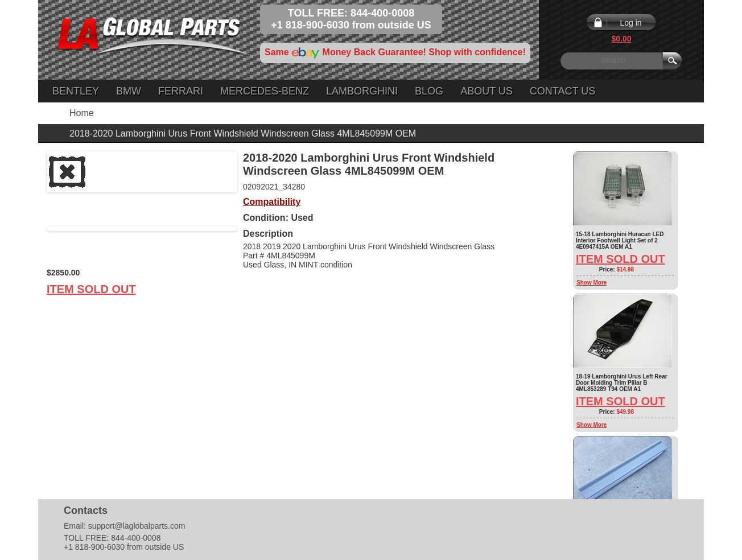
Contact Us (562, 91)
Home (82, 113)
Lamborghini (362, 91)
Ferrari (181, 91)
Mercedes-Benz (265, 91)
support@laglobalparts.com (137, 526)
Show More (591, 283)
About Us (487, 91)
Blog (429, 91)
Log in (630, 23)
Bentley (76, 91)
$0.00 (621, 39)
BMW (129, 91)
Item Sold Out (91, 289)
